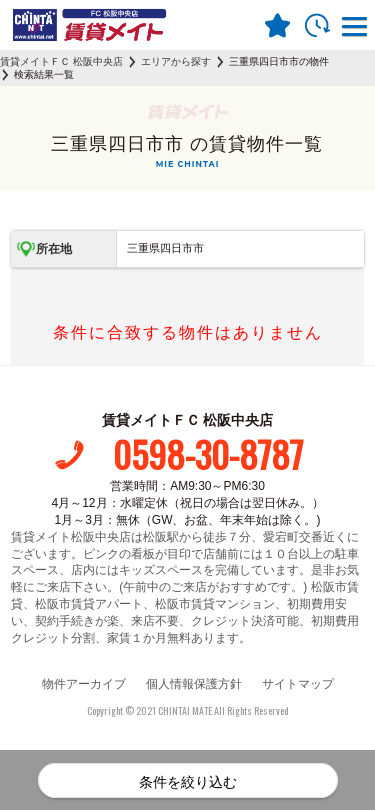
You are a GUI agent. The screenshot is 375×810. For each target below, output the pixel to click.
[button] (354, 29)
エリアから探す (176, 61)
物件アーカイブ (84, 684)
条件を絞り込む (188, 782)
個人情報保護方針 (194, 684)
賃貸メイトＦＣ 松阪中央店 (61, 61)
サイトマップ (298, 684)
